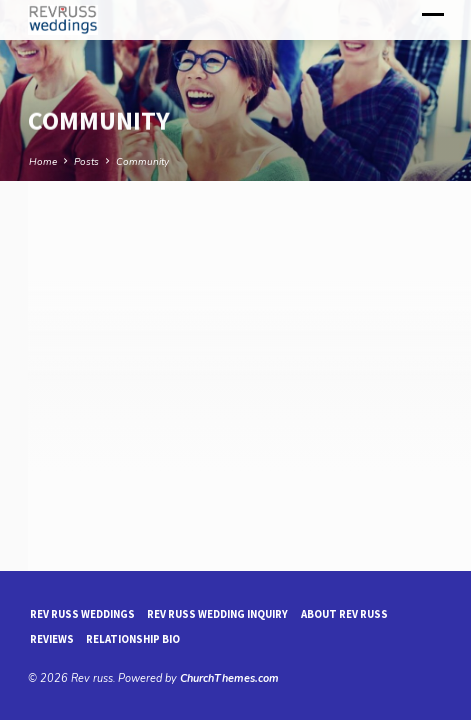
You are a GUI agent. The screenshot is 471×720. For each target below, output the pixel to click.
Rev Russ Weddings (82, 614)
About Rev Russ (344, 614)
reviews (52, 639)
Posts (86, 162)
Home (43, 162)
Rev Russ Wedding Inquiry (217, 614)
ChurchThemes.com (229, 678)
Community (142, 162)
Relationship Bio (133, 639)
